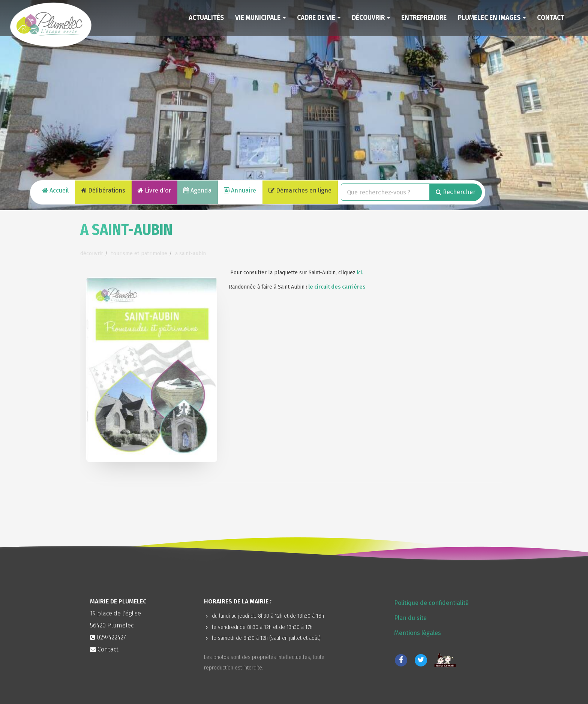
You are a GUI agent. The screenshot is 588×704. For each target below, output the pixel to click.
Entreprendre (424, 18)
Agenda (197, 190)
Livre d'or (154, 190)
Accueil (55, 190)
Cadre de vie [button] (319, 18)
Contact (551, 18)
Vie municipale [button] (260, 18)
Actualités (206, 18)
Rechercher (456, 192)
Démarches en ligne (300, 190)
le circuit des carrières (337, 287)
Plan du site (410, 618)
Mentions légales (418, 633)
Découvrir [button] (371, 18)
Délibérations (103, 190)
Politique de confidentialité (431, 603)
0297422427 (111, 637)
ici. (360, 273)
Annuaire (240, 190)
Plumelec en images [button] (492, 18)
